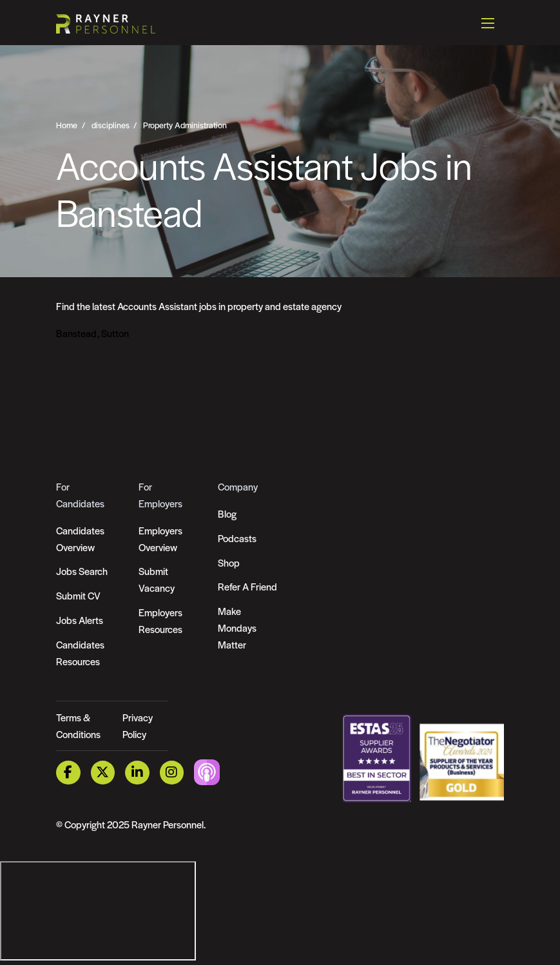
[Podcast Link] (207, 771)
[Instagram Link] (172, 773)
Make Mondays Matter (237, 628)
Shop (229, 562)
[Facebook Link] (68, 773)
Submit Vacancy (157, 579)
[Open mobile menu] (488, 23)
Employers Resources (160, 620)
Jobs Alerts (80, 620)
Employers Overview (160, 539)
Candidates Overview (80, 539)
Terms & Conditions (78, 726)
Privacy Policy (138, 726)
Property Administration (185, 125)
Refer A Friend (247, 586)
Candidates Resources (80, 653)
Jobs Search (82, 571)
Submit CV (78, 595)
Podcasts (237, 538)
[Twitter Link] (103, 773)
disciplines (111, 125)
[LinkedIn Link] (137, 773)
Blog (227, 513)
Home (67, 125)
